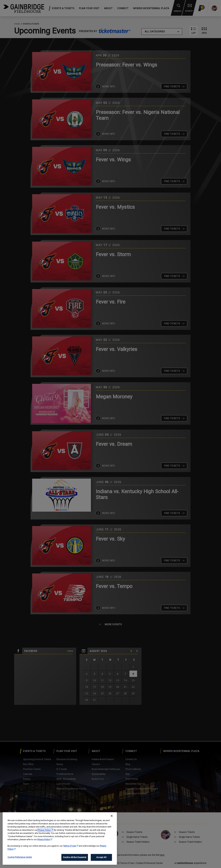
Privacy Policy (44, 830)
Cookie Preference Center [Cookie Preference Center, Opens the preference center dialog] (20, 857)
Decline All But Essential (75, 857)
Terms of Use (69, 846)
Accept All (101, 857)
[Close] (112, 816)
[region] (60, 838)
